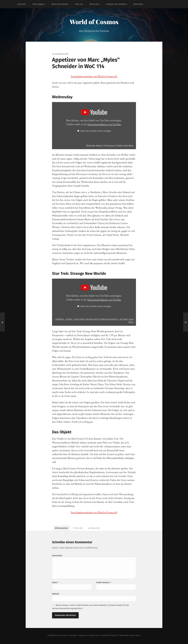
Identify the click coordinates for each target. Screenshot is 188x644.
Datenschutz (94, 637)
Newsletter (138, 4)
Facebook (106, 637)
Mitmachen (94, 4)
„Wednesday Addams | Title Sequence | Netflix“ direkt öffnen (107, 145)
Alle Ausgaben (39, 4)
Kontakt (72, 637)
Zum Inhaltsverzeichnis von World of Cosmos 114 (94, 76)
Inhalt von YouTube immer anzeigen (95, 131)
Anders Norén (136, 637)
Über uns (79, 4)
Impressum (82, 637)
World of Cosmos (94, 22)
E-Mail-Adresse (104, 584)
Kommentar (57, 557)
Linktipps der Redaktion (116, 4)
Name (55, 584)
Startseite (22, 4)
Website (56, 595)
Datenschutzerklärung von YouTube (104, 124)
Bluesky (115, 637)
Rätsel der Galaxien (60, 4)
